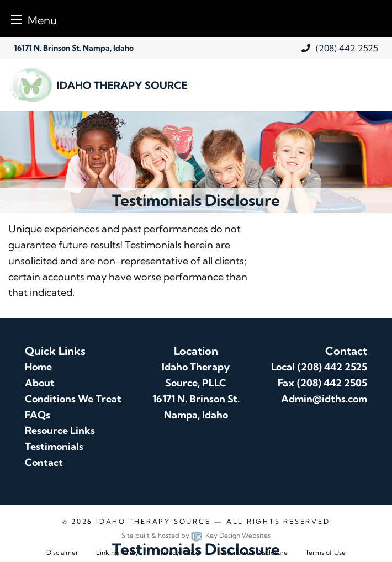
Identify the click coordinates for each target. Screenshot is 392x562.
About (40, 383)
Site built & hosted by (196, 535)
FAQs (38, 415)
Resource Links (60, 430)
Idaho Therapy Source (153, 521)
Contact (44, 462)
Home (38, 367)
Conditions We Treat (73, 399)
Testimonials (54, 446)
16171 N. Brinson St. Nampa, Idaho (74, 48)
